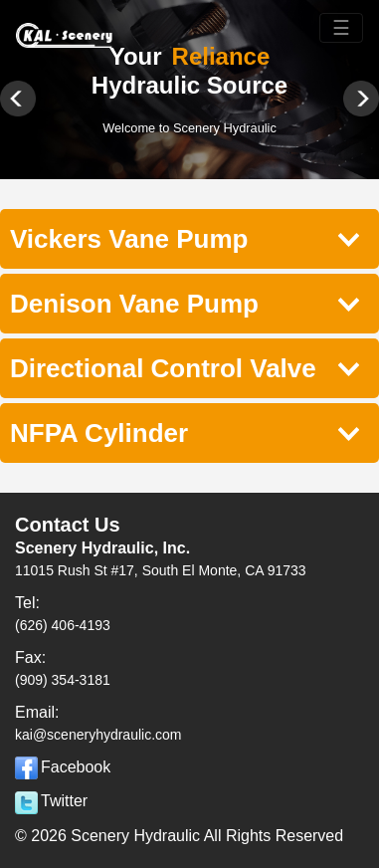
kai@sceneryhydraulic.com (98, 735)
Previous (26, 107)
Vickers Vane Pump (185, 238)
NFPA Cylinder (185, 433)
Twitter (51, 801)
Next (353, 107)
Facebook (63, 767)
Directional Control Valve (185, 368)
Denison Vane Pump (185, 303)
